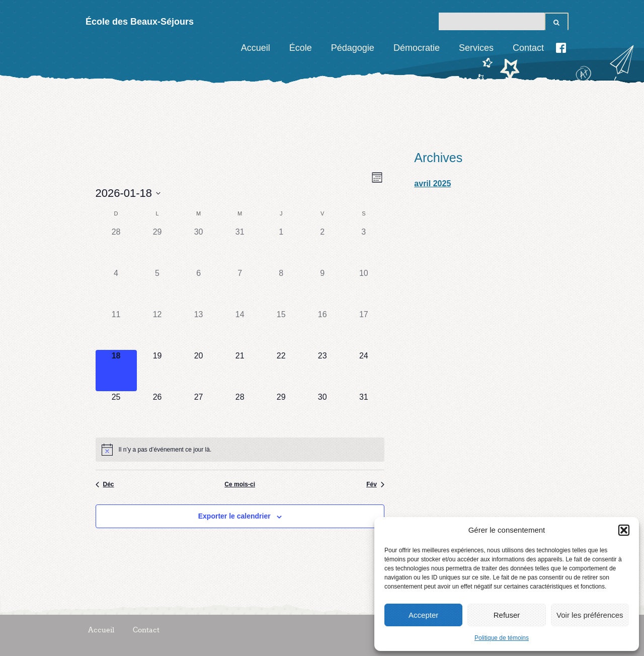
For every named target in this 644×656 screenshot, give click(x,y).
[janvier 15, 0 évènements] (281, 329)
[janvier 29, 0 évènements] (281, 412)
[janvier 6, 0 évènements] (199, 288)
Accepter (423, 615)
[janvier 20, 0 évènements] (199, 371)
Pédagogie (353, 48)
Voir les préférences (590, 615)
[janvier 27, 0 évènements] (199, 412)
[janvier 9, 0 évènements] (323, 288)
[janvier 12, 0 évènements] (157, 329)
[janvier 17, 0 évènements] (364, 329)
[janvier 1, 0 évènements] (281, 247)
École (301, 48)
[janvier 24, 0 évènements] (364, 371)
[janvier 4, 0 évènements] (116, 288)
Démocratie (417, 48)
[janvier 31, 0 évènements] (364, 412)
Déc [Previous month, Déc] (105, 484)
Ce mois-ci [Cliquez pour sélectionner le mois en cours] (240, 484)
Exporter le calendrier (234, 516)
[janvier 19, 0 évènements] (157, 371)
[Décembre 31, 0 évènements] (240, 247)
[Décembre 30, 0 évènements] (199, 247)
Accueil (256, 48)
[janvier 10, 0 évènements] (364, 288)
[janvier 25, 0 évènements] (116, 412)
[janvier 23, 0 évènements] (323, 371)
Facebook (561, 48)
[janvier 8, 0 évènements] (281, 288)
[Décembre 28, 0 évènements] (116, 247)
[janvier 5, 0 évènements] (157, 288)
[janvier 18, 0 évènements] (116, 371)
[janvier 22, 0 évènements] (281, 371)
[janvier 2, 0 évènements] (323, 247)
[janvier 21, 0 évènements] (240, 371)
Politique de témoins (502, 638)
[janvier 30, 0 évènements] (323, 412)
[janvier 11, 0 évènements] (116, 329)
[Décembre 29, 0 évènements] (157, 247)
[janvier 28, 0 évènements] (240, 412)
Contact (528, 48)
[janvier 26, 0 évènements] (157, 412)
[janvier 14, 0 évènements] (240, 329)
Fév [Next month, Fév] (375, 484)
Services (476, 48)
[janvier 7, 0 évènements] (240, 288)
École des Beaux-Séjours (140, 22)
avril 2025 (432, 184)
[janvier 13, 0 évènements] (199, 329)
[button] (624, 530)
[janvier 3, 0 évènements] (364, 247)
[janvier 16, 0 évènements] (323, 329)
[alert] (240, 450)
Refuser (507, 615)
